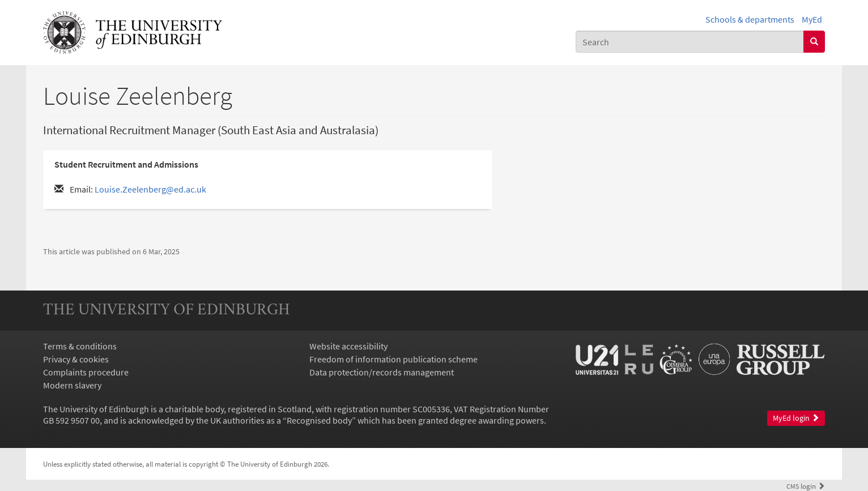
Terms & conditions (80, 346)
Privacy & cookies (76, 359)
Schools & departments (750, 19)
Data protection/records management (382, 372)
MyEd (812, 19)
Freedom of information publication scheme (393, 359)
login (806, 486)
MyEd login (796, 418)
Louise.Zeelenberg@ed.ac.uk (150, 189)
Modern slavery (72, 385)
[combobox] (690, 42)
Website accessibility (348, 346)
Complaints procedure (86, 372)
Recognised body (319, 420)
